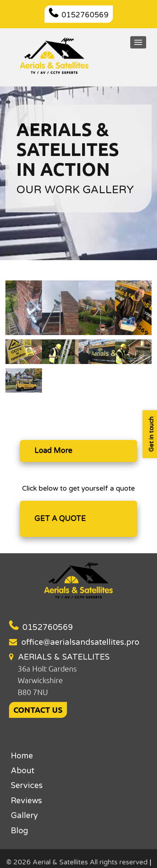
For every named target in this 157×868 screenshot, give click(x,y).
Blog (20, 831)
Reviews (26, 801)
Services (27, 786)
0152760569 (85, 15)
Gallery (24, 816)
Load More (53, 451)
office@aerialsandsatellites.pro (80, 642)
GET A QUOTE (60, 519)
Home (22, 756)
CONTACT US (38, 710)
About (23, 771)
